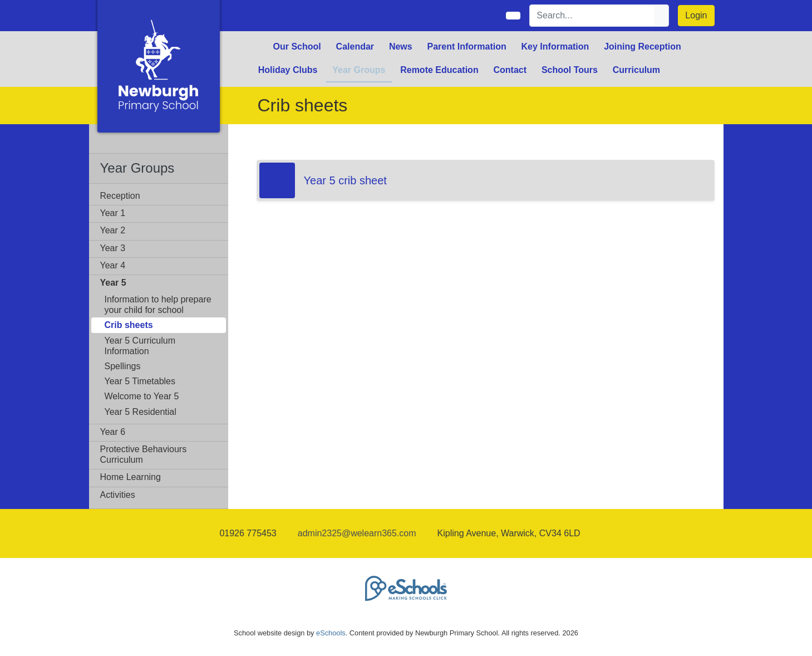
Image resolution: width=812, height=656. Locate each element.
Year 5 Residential (141, 412)
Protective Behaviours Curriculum (144, 454)
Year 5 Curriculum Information (140, 346)
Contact (510, 70)
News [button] (401, 46)
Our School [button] (297, 46)
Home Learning (131, 477)
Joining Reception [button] (643, 46)
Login (696, 15)
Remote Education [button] (439, 70)
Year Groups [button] (359, 70)
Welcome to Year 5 (142, 396)
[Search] (592, 16)
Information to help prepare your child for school (158, 305)
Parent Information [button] (467, 46)
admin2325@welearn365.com (357, 533)
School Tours (570, 70)
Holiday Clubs (288, 70)
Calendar (355, 46)
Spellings (123, 366)
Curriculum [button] (636, 70)
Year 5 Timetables (140, 381)
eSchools (331, 633)
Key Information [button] (555, 46)
